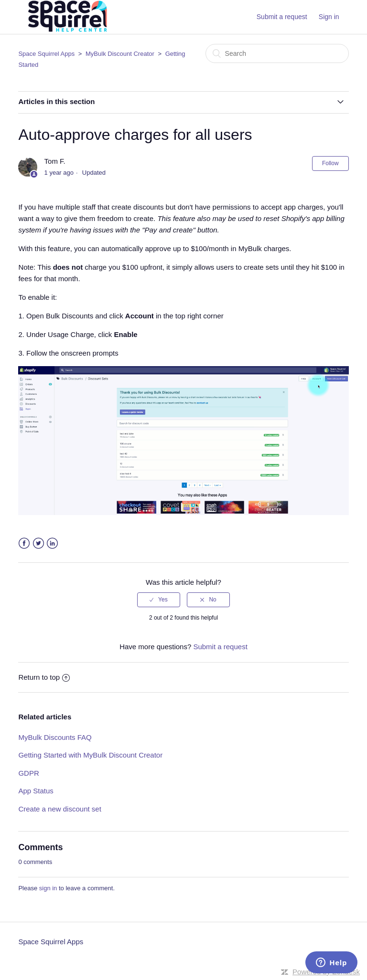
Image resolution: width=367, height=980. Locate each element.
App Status (36, 791)
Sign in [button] (329, 17)
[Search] (277, 53)
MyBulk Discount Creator (120, 54)
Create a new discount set (59, 809)
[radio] (159, 600)
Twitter (38, 543)
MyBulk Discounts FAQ (55, 737)
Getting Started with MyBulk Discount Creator (90, 755)
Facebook (24, 543)
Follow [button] (330, 163)
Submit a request (282, 17)
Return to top (44, 677)
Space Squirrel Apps (46, 54)
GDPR (28, 773)
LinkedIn (52, 543)
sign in (48, 888)
